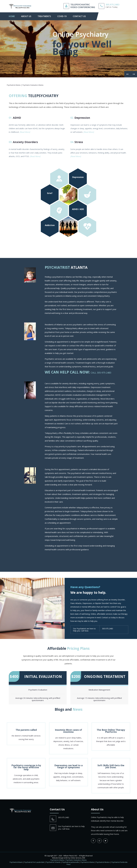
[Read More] (25, 132)
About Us (26, 16)
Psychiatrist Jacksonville (71, 862)
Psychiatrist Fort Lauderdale (34, 862)
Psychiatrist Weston (103, 862)
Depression (82, 118)
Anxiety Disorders (25, 142)
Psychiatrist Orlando (53, 862)
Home (12, 16)
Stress (79, 142)
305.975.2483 (112, 5)
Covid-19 (62, 16)
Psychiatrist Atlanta (87, 862)
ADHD (17, 118)
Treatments (44, 16)
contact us (79, 16)
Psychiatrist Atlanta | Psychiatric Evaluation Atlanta (68, 860)
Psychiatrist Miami (16, 862)
